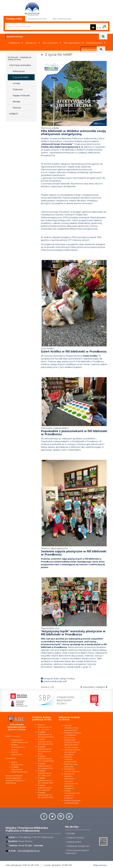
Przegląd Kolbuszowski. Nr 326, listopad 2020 (45, 742)
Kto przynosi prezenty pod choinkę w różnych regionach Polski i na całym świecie (72, 742)
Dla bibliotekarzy (96, 43)
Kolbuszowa (19, 71)
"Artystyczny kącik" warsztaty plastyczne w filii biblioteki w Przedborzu (73, 633)
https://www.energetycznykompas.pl (59, 250)
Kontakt (71, 833)
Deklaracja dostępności (78, 846)
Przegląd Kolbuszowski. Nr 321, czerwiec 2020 (46, 780)
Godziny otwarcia (75, 838)
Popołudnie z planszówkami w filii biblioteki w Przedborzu (74, 433)
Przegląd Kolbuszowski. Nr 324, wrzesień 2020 (46, 759)
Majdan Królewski (21, 96)
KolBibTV (14, 114)
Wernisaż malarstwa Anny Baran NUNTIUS (71, 728)
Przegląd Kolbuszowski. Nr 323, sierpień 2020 (45, 766)
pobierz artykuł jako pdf (54, 681)
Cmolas (16, 83)
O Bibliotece (15, 43)
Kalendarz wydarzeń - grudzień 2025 (70, 759)
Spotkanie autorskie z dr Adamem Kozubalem (72, 752)
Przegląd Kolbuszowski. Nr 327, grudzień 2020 (46, 734)
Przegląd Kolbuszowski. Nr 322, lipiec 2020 (45, 773)
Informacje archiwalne (20, 65)
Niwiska (16, 102)
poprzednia (87, 687)
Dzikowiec (18, 89)
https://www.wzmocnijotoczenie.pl (88, 247)
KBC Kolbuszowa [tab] (62, 19)
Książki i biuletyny (13, 736)
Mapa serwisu (100, 865)
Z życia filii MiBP (21, 77)
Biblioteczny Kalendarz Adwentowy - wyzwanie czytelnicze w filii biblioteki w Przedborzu (71, 781)
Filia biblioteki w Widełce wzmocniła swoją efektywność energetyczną (73, 133)
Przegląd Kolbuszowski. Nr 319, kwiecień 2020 (46, 795)
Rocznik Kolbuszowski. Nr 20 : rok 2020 (45, 727)
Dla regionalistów (74, 43)
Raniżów (17, 108)
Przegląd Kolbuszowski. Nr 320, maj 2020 (45, 788)
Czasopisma (11, 758)
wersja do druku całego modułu (58, 679)
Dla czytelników (52, 43)
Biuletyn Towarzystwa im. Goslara (18, 747)
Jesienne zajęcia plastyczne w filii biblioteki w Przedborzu (74, 553)
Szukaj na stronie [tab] (37, 19)
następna (102, 687)
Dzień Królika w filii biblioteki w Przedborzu (74, 351)
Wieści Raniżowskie (19, 772)
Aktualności (33, 43)
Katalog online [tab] (14, 19)
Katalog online (74, 842)
